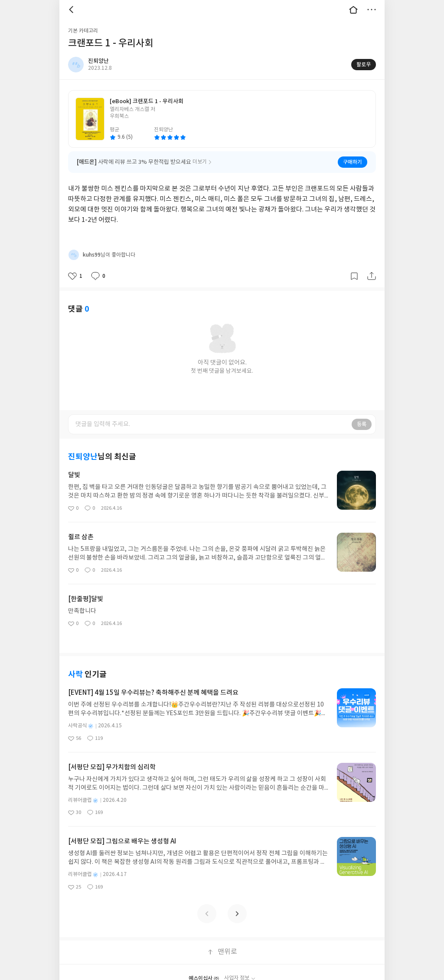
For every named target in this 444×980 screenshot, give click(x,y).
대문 (353, 10)
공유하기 (372, 265)
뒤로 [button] (72, 10)
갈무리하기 (354, 265)
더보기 (372, 10)
